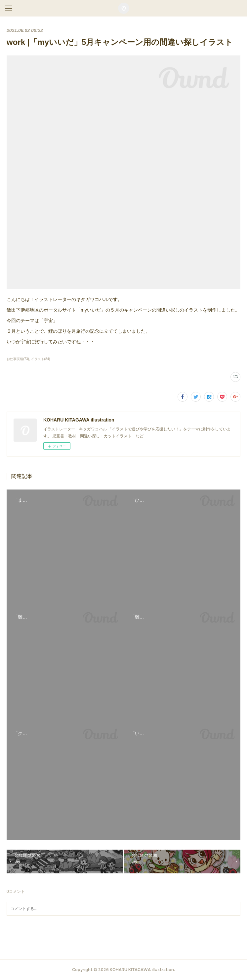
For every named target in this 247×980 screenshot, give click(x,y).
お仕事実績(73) (18, 359)
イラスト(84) (41, 359)
